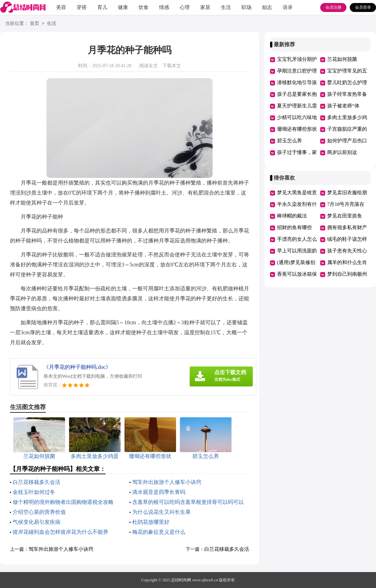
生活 (226, 7)
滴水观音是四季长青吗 (159, 492)
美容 (61, 7)
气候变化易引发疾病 (37, 522)
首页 (35, 24)
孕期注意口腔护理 (297, 71)
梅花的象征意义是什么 (159, 532)
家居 (205, 7)
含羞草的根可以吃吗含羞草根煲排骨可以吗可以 (188, 502)
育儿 (102, 7)
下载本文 (172, 66)
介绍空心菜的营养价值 (39, 512)
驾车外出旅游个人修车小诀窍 (167, 482)
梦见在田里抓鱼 (345, 216)
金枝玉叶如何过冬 (34, 492)
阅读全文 (148, 66)
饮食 (143, 7)
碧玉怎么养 (289, 141)
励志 (267, 7)
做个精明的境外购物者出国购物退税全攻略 (63, 502)
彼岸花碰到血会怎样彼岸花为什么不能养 (60, 532)
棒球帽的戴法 (292, 216)
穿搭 (82, 7)
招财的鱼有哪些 (294, 227)
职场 (246, 7)
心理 (185, 7)
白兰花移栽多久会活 (37, 482)
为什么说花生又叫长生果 (161, 512)
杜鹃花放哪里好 (151, 522)
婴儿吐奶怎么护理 (347, 82)
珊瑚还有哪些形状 (297, 129)
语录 (288, 7)
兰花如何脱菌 (342, 59)
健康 (123, 7)
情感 (164, 7)
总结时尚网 (181, 580)
